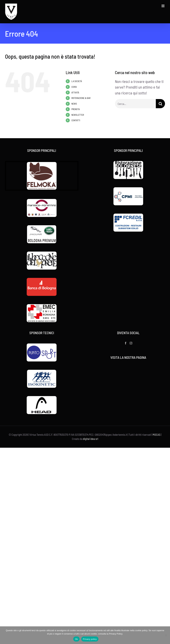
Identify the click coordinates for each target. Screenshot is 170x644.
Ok (76, 639)
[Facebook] (126, 343)
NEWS (74, 104)
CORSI (74, 87)
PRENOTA (76, 109)
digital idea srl (91, 439)
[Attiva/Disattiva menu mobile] (163, 6)
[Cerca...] (135, 104)
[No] (166, 635)
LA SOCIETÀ (77, 81)
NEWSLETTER (78, 115)
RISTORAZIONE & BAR (81, 98)
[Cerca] (160, 104)
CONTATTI (76, 120)
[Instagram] (131, 343)
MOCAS (157, 435)
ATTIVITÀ (75, 92)
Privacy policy (90, 639)
